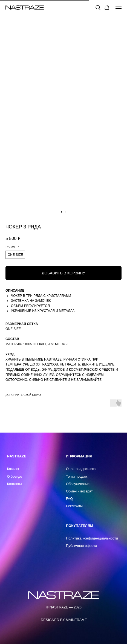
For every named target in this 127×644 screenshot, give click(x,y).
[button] (98, 7)
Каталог (13, 469)
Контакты (15, 484)
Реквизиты (74, 506)
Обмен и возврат (79, 491)
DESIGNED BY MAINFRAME (64, 620)
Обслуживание (78, 484)
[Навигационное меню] (119, 8)
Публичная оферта (82, 546)
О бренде (15, 476)
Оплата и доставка (81, 469)
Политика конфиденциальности (92, 538)
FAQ (69, 499)
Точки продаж (77, 476)
